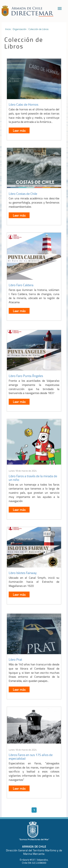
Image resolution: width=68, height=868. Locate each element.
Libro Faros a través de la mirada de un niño (33, 478)
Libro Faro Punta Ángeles (26, 376)
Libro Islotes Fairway (23, 573)
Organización (20, 29)
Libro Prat (15, 659)
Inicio (8, 29)
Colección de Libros (39, 29)
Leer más (19, 130)
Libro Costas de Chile (23, 194)
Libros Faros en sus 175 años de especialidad (31, 757)
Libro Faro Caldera (21, 285)
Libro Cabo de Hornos (23, 104)
